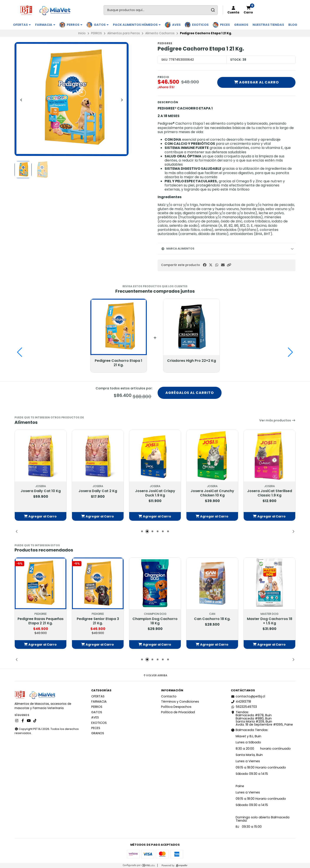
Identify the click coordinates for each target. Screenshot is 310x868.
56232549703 (244, 707)
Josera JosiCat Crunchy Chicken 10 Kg (212, 493)
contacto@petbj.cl (248, 696)
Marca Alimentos (178, 249)
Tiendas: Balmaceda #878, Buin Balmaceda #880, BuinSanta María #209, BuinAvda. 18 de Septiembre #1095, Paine (262, 718)
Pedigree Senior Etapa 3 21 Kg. (98, 621)
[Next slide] (122, 100)
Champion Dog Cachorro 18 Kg (155, 621)
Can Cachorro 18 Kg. (212, 619)
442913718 (241, 702)
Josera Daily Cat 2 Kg (98, 491)
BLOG (293, 25)
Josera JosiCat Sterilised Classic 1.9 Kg (270, 493)
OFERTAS (22, 25)
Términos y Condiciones (180, 702)
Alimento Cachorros (160, 33)
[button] (229, 265)
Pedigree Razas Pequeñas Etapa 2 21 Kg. (41, 621)
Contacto (169, 696)
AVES (176, 25)
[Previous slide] (21, 100)
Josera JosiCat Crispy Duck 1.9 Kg (155, 493)
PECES (225, 25)
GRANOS (241, 25)
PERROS (75, 25)
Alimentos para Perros (124, 33)
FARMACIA (45, 25)
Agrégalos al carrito (190, 393)
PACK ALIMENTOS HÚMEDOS (137, 25)
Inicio (82, 33)
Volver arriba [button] (155, 675)
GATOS (101, 25)
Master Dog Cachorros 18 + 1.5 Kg (270, 621)
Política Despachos (176, 707)
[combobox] (161, 10)
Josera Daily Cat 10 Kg (41, 491)
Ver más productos (277, 420)
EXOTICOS (200, 25)
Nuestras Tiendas (268, 25)
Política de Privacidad (178, 712)
